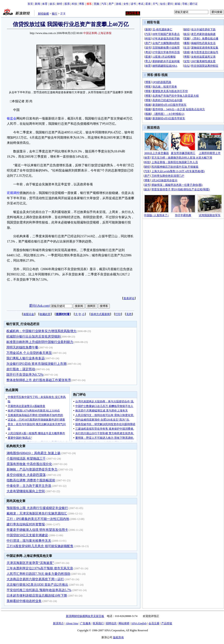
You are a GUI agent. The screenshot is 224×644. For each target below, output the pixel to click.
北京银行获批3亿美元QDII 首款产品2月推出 (37, 585)
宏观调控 (13, 193)
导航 (185, 4)
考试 (141, 4)
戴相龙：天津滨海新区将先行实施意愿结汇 (37, 513)
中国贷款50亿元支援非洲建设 (27, 535)
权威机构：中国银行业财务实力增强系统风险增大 (41, 331)
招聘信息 (111, 623)
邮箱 (178, 4)
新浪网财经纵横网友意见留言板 (85, 616)
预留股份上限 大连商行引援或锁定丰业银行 (37, 508)
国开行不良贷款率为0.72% (25, 375)
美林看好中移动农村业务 (24, 601)
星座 (148, 4)
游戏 (118, 4)
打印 (118, 314)
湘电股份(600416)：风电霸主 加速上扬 (34, 453)
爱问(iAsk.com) (39, 306)
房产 (111, 4)
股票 (67, 4)
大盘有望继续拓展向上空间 (26, 491)
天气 (155, 4)
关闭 (129, 314)
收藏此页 (45, 314)
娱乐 (52, 4)
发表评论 (129, 298)
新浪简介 (58, 623)
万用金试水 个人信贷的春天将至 (29, 353)
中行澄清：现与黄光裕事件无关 (29, 541)
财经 (60, 4)
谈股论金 (29, 314)
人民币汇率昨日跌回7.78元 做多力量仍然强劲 (38, 574)
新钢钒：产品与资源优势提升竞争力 (32, 469)
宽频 (96, 4)
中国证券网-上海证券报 (97, 33)
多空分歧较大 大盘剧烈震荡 (26, 475)
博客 (82, 4)
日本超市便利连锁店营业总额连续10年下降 (37, 596)
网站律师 (124, 623)
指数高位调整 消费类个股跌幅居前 (31, 480)
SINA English (139, 623)
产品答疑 (167, 623)
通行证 (194, 4)
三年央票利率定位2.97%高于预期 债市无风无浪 (40, 568)
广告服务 (86, 623)
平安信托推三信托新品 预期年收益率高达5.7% (39, 590)
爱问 (170, 4)
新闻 (38, 4)
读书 (133, 4)
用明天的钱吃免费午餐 (22, 347)
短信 (163, 4)
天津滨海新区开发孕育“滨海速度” (30, 563)
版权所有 (118, 637)
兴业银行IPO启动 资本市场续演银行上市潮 (36, 364)
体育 (45, 4)
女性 (126, 4)
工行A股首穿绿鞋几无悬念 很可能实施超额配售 (40, 546)
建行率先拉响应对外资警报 (26, 524)
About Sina (72, 623)
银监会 (12, 119)
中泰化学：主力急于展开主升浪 (29, 486)
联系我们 (98, 623)
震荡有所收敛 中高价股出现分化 (29, 464)
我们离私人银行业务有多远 (25, 358)
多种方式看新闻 (100, 314)
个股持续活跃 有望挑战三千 (26, 459)
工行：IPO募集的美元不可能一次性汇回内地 (38, 519)
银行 (55, 14)
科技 (74, 4)
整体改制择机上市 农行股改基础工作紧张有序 (39, 380)
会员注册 (154, 623)
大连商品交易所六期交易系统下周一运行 (35, 579)
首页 (30, 4)
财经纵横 (43, 14)
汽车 (104, 4)
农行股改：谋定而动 (21, 369)
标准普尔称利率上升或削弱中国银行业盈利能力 (40, 342)
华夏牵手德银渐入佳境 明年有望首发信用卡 (37, 530)
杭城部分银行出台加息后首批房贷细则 (33, 337)
